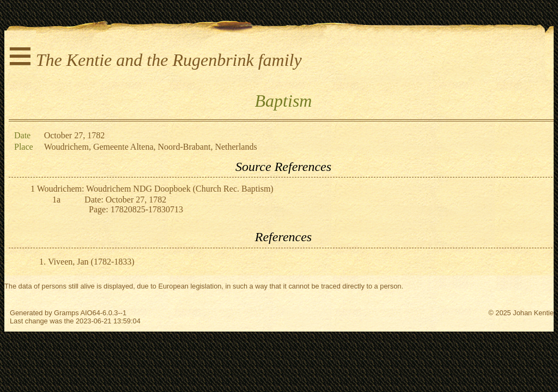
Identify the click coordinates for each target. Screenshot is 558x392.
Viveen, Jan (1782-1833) (91, 262)
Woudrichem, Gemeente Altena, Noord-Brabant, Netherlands (151, 147)
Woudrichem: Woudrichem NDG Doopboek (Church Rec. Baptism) (155, 189)
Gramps (66, 313)
